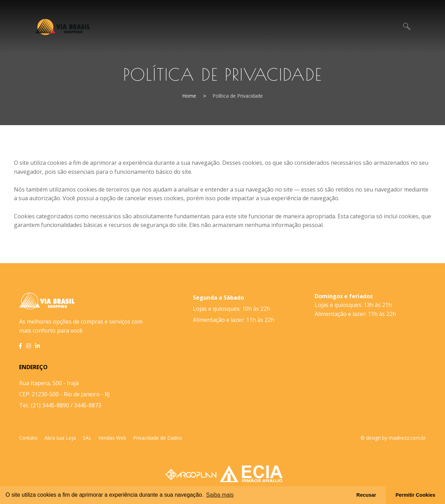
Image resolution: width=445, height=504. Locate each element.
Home (189, 96)
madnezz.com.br (407, 438)
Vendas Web (112, 438)
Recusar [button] (366, 495)
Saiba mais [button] (220, 495)
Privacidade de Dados (158, 438)
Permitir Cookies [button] (415, 495)
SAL (87, 438)
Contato (28, 438)
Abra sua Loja (60, 438)
